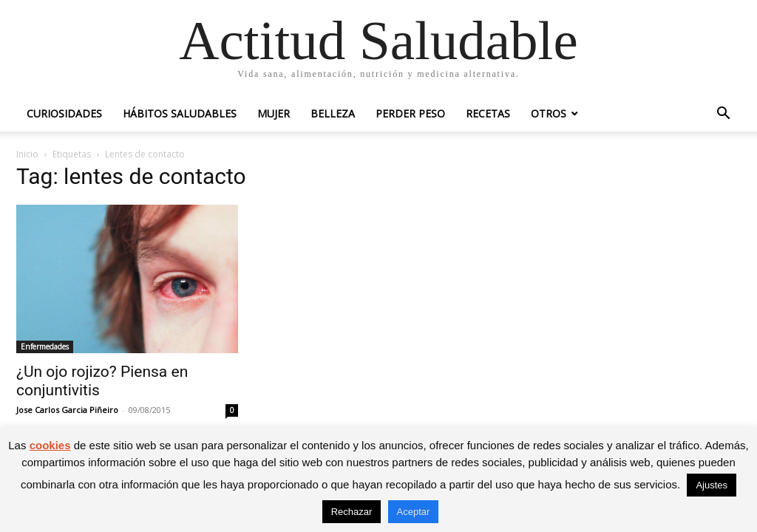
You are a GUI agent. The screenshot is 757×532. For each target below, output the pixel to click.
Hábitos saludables (180, 113)
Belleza (333, 113)
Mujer (274, 113)
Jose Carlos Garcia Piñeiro (67, 410)
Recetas (488, 113)
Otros (549, 113)
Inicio (27, 154)
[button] (723, 115)
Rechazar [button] (352, 512)
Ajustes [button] (712, 485)
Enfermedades (45, 347)
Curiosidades (64, 113)
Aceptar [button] (414, 512)
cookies (50, 445)
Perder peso (410, 113)
